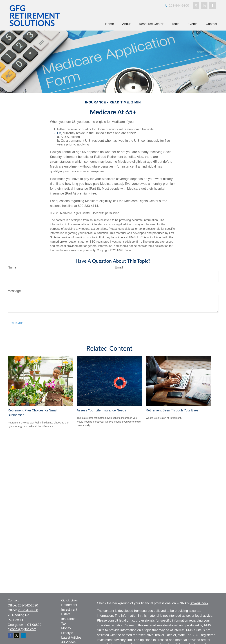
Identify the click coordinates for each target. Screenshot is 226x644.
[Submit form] (17, 323)
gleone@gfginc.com (22, 629)
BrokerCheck (199, 603)
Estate (66, 614)
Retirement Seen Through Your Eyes (172, 410)
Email (119, 267)
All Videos (68, 642)
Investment (69, 610)
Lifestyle (67, 633)
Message (14, 291)
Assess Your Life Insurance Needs (101, 410)
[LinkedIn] (204, 6)
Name (12, 267)
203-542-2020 (28, 605)
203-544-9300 (176, 6)
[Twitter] (196, 6)
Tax (64, 624)
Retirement (69, 605)
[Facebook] (212, 6)
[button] (109, 24)
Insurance (68, 619)
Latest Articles (71, 638)
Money (66, 628)
